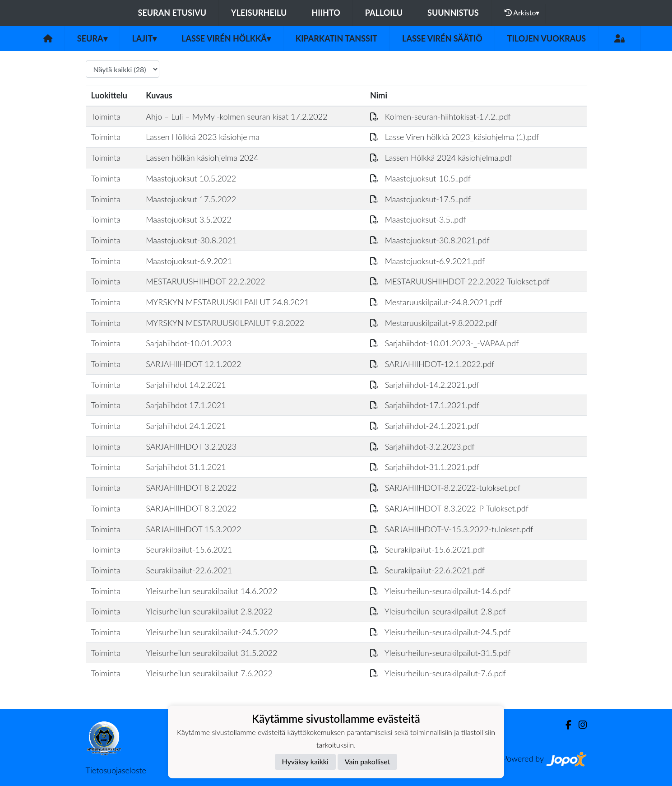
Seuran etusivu (172, 13)
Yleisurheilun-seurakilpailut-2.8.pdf (438, 611)
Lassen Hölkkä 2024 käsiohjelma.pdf (441, 158)
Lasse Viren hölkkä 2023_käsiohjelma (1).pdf (454, 137)
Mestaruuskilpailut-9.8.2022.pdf (434, 323)
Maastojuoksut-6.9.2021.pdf (427, 261)
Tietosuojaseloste (116, 770)
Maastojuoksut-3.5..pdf (418, 219)
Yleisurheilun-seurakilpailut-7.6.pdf (438, 673)
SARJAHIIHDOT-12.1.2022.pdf (432, 364)
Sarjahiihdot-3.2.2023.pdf (422, 446)
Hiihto (326, 13)
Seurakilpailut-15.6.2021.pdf (427, 549)
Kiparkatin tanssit (336, 38)
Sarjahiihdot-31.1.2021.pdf (425, 467)
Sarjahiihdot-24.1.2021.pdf (425, 426)
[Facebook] (565, 725)
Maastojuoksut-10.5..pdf (420, 178)
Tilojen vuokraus (547, 38)
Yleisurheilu (259, 13)
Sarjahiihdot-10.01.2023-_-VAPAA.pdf (444, 343)
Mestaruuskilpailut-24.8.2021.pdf (436, 302)
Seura (92, 38)
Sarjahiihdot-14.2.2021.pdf (425, 385)
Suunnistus (453, 13)
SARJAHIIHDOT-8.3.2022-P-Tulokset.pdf (449, 508)
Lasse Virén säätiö (442, 38)
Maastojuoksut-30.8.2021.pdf (430, 240)
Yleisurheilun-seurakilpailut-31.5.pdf (440, 653)
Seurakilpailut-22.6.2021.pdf (427, 570)
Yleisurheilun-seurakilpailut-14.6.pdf (440, 591)
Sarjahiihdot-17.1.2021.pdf (425, 405)
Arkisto (522, 13)
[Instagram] (579, 725)
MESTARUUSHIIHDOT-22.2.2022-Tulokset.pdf (460, 281)
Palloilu (384, 13)
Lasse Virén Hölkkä (226, 38)
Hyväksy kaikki (305, 761)
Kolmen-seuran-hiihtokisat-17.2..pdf (440, 116)
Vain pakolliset (368, 761)
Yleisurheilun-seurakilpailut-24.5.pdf (440, 632)
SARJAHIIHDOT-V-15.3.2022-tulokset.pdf (452, 529)
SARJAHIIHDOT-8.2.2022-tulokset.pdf (445, 488)
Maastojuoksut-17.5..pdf (420, 199)
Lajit (145, 38)
